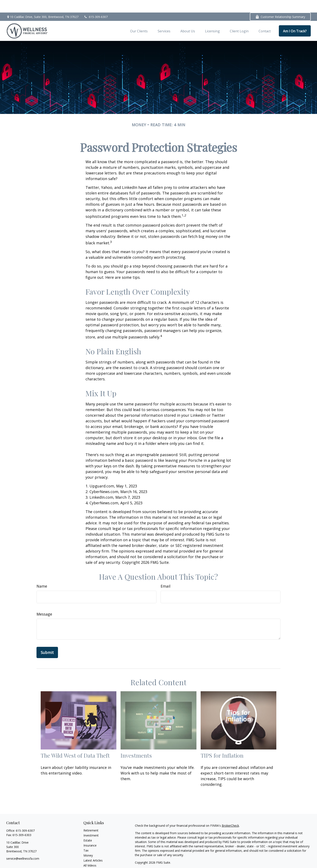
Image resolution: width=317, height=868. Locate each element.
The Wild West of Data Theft (75, 743)
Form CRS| (143, 857)
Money (88, 843)
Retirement (91, 818)
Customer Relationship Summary (280, 4)
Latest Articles (93, 848)
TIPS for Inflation (222, 743)
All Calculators (93, 858)
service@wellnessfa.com (23, 846)
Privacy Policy (160, 857)
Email (165, 574)
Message (44, 602)
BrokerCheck (230, 813)
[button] (139, 18)
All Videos (90, 853)
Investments (136, 743)
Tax (86, 838)
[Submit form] (47, 640)
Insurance (90, 833)
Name (42, 574)
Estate (88, 828)
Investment (91, 823)
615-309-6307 (96, 4)
